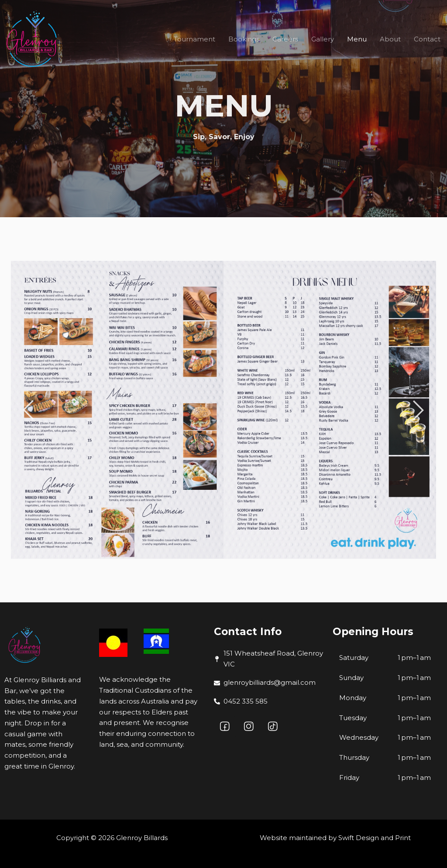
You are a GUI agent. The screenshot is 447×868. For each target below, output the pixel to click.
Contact (427, 39)
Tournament (194, 39)
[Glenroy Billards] (33, 39)
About (390, 39)
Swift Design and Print (375, 838)
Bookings (244, 39)
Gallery (323, 39)
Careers (285, 39)
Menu (357, 39)
